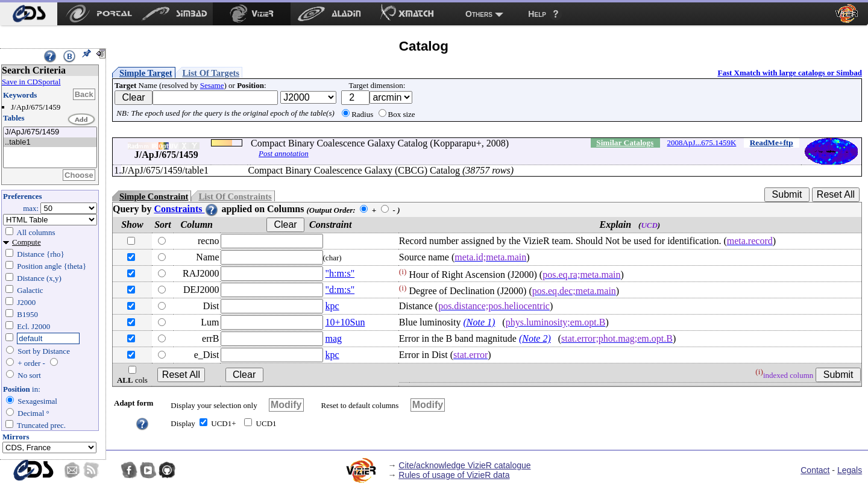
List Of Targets (211, 73)
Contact (815, 470)
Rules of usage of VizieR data (454, 475)
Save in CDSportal (31, 82)
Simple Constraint (154, 196)
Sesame (212, 85)
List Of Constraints (235, 196)
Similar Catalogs (625, 143)
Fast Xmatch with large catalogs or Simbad (790, 73)
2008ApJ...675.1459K (702, 143)
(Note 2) (535, 338)
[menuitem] (29, 14)
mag (334, 338)
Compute (27, 242)
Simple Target (146, 73)
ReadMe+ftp (772, 143)
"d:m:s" (340, 290)
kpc (332, 306)
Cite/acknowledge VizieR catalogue (464, 465)
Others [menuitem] (479, 14)
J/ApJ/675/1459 (50, 132)
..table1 (50, 143)
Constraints (186, 209)
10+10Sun (345, 322)
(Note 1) (479, 322)
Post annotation (284, 153)
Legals (850, 470)
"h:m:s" (340, 273)
